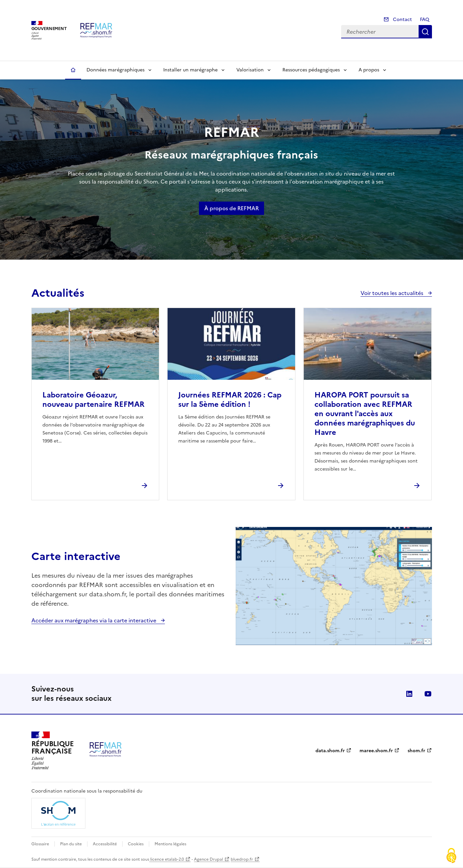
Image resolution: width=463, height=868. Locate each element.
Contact (402, 20)
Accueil (73, 70)
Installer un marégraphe (190, 70)
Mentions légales (170, 844)
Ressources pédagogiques (311, 70)
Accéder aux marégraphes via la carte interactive (94, 620)
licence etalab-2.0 (167, 859)
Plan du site (71, 844)
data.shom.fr (330, 751)
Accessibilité (105, 844)
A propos (369, 70)
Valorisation (250, 70)
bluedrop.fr (242, 859)
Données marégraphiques (115, 70)
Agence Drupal (208, 859)
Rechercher (425, 32)
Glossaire (40, 844)
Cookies (136, 844)
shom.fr (416, 751)
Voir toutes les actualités (393, 293)
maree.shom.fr (376, 751)
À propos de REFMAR (231, 208)
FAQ (425, 20)
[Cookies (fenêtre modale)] (451, 856)
